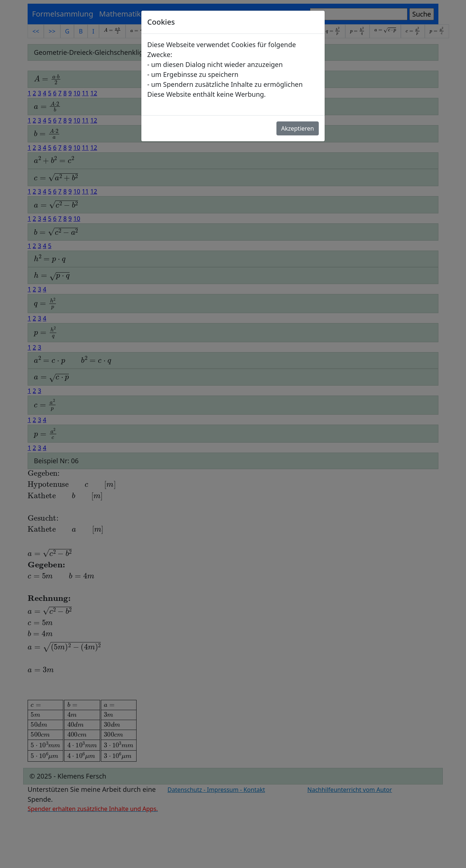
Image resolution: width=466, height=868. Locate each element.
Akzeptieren (298, 128)
